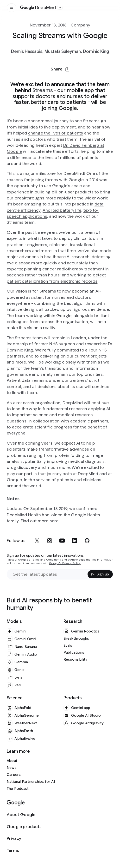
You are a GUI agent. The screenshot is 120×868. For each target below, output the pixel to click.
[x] (37, 541)
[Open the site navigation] (12, 8)
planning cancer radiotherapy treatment (64, 269)
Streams (43, 90)
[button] (60, 69)
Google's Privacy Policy (65, 563)
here (54, 521)
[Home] (38, 8)
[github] (87, 541)
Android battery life (62, 210)
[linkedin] (75, 541)
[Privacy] (24, 839)
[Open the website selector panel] (60, 8)
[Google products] (24, 827)
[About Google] (24, 815)
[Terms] (24, 851)
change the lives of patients (56, 133)
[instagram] (50, 541)
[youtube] (62, 541)
